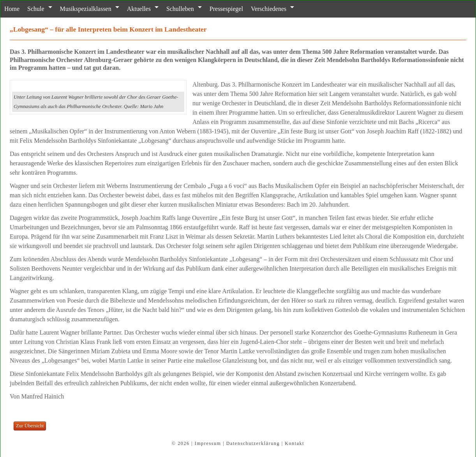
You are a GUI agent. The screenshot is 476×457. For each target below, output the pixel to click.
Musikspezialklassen (85, 9)
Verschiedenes (268, 9)
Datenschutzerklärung (253, 443)
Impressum (208, 443)
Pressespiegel (226, 9)
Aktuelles (138, 9)
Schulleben (180, 9)
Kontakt (294, 443)
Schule (36, 9)
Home (12, 9)
